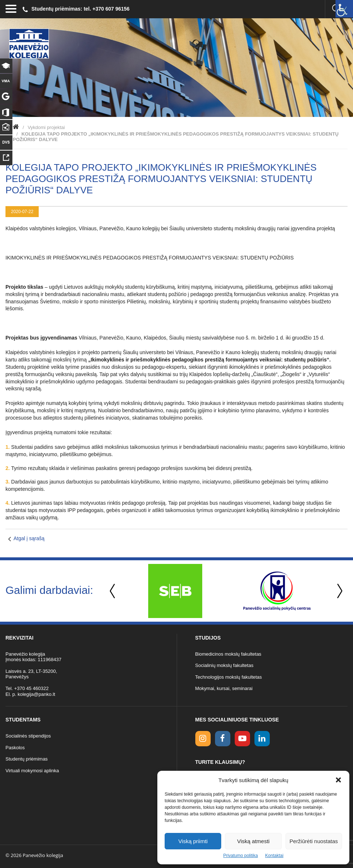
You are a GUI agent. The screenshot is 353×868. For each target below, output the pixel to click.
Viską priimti (193, 841)
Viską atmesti (254, 841)
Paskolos (15, 748)
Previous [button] (113, 591)
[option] (175, 591)
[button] (338, 780)
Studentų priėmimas (27, 759)
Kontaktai (274, 856)
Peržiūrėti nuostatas (314, 841)
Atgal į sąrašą (29, 538)
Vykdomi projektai (46, 127)
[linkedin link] (262, 739)
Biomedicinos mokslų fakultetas (228, 654)
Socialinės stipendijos (28, 736)
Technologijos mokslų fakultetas (229, 677)
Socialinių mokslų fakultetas (225, 665)
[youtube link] (242, 739)
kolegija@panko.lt (36, 694)
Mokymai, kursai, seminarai (224, 688)
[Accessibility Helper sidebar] (344, 9)
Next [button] (338, 591)
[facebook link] (223, 739)
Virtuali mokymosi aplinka (32, 771)
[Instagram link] (203, 739)
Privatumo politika (241, 856)
